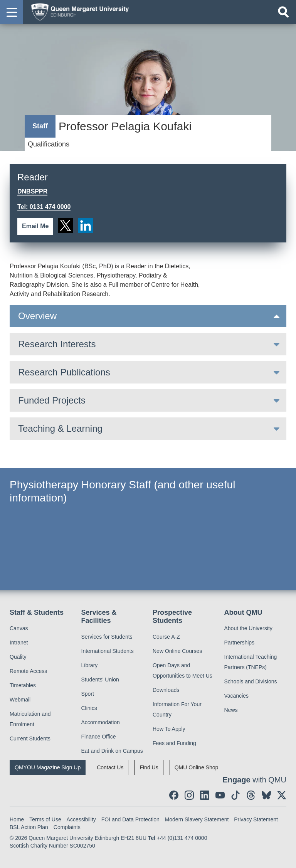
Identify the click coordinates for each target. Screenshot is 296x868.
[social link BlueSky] (266, 795)
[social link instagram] (189, 795)
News (231, 710)
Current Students (30, 738)
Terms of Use (45, 819)
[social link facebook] (174, 795)
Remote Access (28, 671)
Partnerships (240, 643)
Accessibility (81, 819)
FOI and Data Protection (130, 819)
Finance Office (99, 737)
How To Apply (169, 729)
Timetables (23, 685)
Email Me (35, 226)
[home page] (77, 12)
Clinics (89, 708)
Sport (88, 694)
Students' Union (100, 680)
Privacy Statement (256, 819)
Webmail (20, 700)
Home (17, 819)
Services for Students (107, 637)
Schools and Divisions (251, 681)
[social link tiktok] (235, 795)
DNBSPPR (32, 191)
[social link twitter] (66, 225)
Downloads (166, 690)
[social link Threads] (251, 795)
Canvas (19, 628)
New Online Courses (177, 651)
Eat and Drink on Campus (112, 751)
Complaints (67, 827)
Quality (18, 657)
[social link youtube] (220, 795)
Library (90, 665)
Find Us (149, 767)
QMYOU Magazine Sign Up (48, 767)
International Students (108, 651)
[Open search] (283, 12)
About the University (248, 628)
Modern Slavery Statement (197, 819)
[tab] (148, 316)
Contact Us (110, 767)
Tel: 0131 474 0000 (44, 207)
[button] (12, 12)
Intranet (19, 643)
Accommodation (101, 722)
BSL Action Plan (29, 827)
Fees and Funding (174, 743)
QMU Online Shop (197, 767)
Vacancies (237, 696)
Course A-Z (166, 637)
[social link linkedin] (86, 225)
